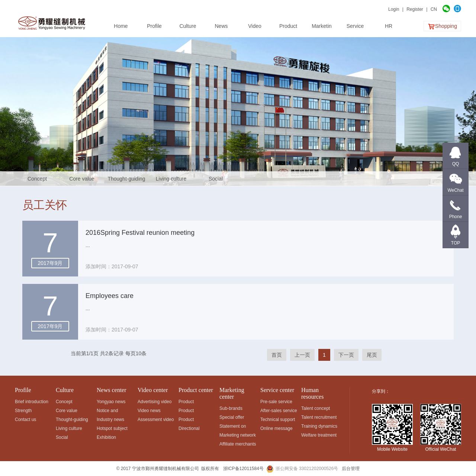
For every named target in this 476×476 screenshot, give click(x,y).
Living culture (171, 179)
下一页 (346, 355)
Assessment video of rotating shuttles (156, 420)
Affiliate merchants (238, 444)
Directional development (191, 429)
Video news (149, 411)
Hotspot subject (112, 428)
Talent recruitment (319, 417)
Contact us (25, 420)
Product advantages (190, 420)
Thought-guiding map (126, 181)
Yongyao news (111, 402)
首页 (277, 355)
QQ (456, 164)
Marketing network (238, 435)
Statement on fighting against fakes (234, 427)
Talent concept (316, 408)
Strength (23, 411)
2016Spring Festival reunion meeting (140, 233)
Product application (189, 412)
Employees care (110, 296)
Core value (82, 179)
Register (415, 9)
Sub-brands (231, 408)
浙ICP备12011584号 (243, 469)
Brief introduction (32, 402)
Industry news (110, 420)
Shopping (442, 27)
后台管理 (351, 469)
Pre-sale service (276, 402)
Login (394, 9)
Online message (276, 428)
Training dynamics (319, 426)
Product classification (191, 403)
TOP (456, 243)
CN (434, 9)
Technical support (278, 420)
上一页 (302, 355)
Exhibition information (108, 438)
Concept (37, 179)
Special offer (232, 417)
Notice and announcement (111, 412)
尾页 (372, 355)
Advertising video (155, 402)
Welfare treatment (319, 435)
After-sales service (279, 411)
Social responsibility (216, 181)
